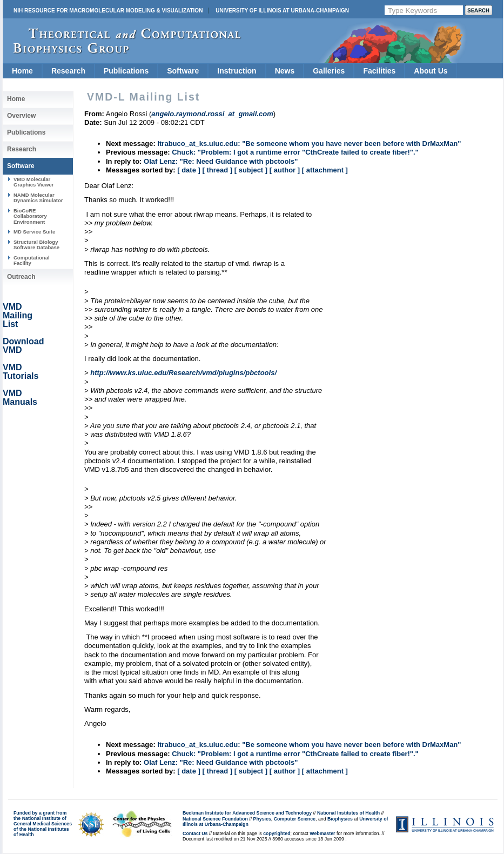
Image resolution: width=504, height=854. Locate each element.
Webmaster (322, 833)
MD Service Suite (34, 232)
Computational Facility (32, 260)
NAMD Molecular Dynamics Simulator (38, 198)
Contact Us (195, 833)
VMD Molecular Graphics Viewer (33, 182)
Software (183, 71)
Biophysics (340, 819)
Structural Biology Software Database (36, 245)
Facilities (379, 71)
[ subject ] (251, 170)
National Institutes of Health (348, 813)
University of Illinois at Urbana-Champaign (282, 11)
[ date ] (189, 170)
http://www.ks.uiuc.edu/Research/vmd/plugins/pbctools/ (183, 373)
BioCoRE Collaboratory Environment (30, 216)
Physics (262, 819)
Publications (126, 71)
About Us (431, 71)
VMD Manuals (20, 398)
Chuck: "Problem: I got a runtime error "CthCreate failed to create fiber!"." (295, 152)
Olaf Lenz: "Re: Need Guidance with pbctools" (221, 161)
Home (22, 71)
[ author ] (285, 170)
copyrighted (277, 833)
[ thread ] (217, 170)
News (285, 71)
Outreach (21, 277)
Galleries (329, 71)
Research (68, 71)
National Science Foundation (215, 819)
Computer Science (295, 819)
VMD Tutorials (21, 372)
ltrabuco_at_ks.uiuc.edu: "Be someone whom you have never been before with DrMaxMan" (309, 144)
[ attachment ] (325, 170)
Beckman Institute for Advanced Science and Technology (247, 813)
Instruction (237, 71)
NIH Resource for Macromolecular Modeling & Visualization (108, 11)
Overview (21, 116)
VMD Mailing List (18, 315)
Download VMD (23, 346)
